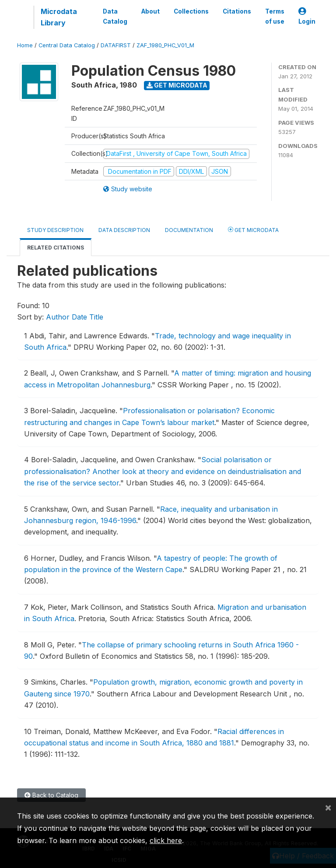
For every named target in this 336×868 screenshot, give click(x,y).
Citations (237, 11)
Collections (191, 11)
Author (58, 317)
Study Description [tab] (55, 230)
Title (96, 317)
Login (307, 16)
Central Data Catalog (67, 45)
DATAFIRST (116, 45)
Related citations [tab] (56, 248)
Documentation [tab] (189, 230)
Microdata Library (59, 17)
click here (166, 840)
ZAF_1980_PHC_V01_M (165, 45)
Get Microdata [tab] (253, 230)
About (150, 11)
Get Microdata (177, 85)
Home (25, 45)
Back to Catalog (51, 795)
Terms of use (275, 16)
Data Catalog (115, 16)
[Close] (328, 807)
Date (79, 317)
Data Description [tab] (124, 230)
